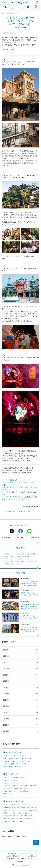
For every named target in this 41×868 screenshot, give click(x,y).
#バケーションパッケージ (10, 818)
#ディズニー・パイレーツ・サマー (13, 783)
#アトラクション (7, 554)
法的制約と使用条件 (12, 856)
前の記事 (7, 538)
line (29, 531)
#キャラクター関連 (8, 764)
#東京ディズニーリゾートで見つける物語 (15, 813)
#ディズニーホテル (27, 816)
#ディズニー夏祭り (8, 759)
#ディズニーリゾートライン (11, 816)
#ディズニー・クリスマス (10, 761)
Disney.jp (20, 861)
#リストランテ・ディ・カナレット (12, 564)
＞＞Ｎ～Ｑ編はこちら (10, 480)
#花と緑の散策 (33, 810)
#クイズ (5, 821)
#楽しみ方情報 (31, 554)
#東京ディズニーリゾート (13, 801)
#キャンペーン (27, 805)
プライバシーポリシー (26, 853)
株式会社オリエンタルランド (26, 859)
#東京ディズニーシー (23, 556)
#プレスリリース (16, 805)
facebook (21, 531)
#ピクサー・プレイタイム (18, 778)
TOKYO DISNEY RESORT (20, 2)
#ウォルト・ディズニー (16, 821)
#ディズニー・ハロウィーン (24, 759)
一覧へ (22, 538)
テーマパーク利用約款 (28, 856)
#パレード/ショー (25, 761)
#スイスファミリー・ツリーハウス (12, 559)
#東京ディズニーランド (9, 556)
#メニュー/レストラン (20, 554)
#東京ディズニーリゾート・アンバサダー (15, 810)
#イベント (6, 756)
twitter (12, 531)
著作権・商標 (10, 859)
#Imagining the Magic (9, 807)
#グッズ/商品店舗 (8, 767)
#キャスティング (32, 807)
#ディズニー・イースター (18, 756)
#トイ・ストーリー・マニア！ (29, 561)
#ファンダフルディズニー (27, 818)
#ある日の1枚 (21, 807)
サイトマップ (12, 853)
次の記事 (34, 538)
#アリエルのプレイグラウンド (11, 561)
